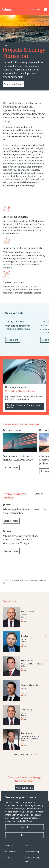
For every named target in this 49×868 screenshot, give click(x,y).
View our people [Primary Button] (25, 788)
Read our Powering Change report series (24, 406)
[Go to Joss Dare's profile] (34, 637)
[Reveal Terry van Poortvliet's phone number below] (33, 693)
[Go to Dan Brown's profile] (34, 734)
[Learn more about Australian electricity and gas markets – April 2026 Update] (20, 450)
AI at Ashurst (7, 858)
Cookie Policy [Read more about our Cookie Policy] (26, 821)
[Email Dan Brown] (33, 745)
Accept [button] (24, 827)
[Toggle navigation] (46, 10)
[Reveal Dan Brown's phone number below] (33, 744)
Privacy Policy (8, 845)
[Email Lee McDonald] (33, 622)
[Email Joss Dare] (33, 646)
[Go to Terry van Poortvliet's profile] (34, 686)
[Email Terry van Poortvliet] (33, 695)
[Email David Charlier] (33, 671)
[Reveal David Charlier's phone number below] (33, 669)
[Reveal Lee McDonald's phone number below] (33, 620)
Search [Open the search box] (36, 9)
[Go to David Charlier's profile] (34, 661)
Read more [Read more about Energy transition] (13, 340)
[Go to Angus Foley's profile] (34, 710)
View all (39, 494)
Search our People (13, 84)
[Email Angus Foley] (33, 720)
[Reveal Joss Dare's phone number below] (33, 644)
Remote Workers (9, 852)
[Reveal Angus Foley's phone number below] (33, 718)
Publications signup (32, 852)
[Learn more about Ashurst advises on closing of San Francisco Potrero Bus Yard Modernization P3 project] (24, 542)
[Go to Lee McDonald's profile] (34, 612)
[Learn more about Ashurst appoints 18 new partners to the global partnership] (24, 514)
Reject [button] (24, 835)
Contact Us (29, 845)
